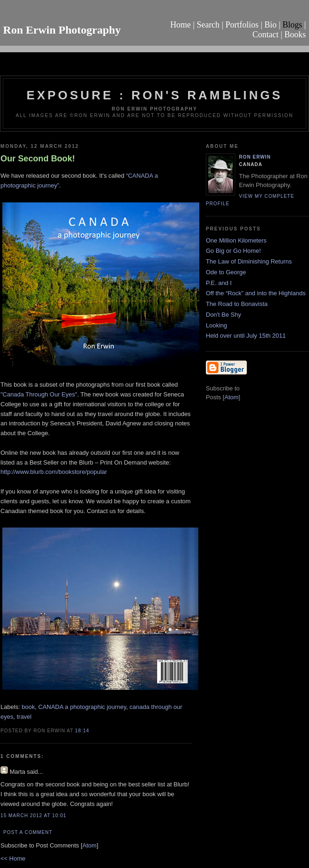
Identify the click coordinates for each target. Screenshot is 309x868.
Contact (266, 35)
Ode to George (226, 272)
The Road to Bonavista (237, 304)
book (28, 707)
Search (208, 25)
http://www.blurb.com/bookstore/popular (54, 472)
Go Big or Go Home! (233, 251)
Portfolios (242, 25)
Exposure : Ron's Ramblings (155, 95)
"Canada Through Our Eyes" (39, 394)
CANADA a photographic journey (82, 707)
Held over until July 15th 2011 (246, 336)
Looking (217, 325)
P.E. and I (219, 283)
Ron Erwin (255, 157)
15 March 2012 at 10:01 (33, 816)
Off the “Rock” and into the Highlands (256, 293)
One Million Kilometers (236, 240)
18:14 (82, 731)
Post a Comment (28, 832)
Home (181, 25)
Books (295, 35)
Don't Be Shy (223, 315)
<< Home (13, 858)
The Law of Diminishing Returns (249, 261)
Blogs (292, 25)
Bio (271, 25)
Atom (90, 845)
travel (24, 717)
